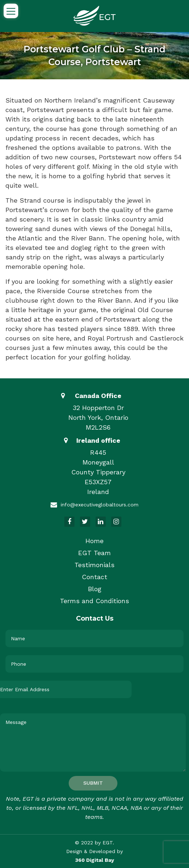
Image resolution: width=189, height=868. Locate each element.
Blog (95, 589)
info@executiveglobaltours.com (100, 505)
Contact (94, 577)
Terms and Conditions (94, 601)
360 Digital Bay (95, 860)
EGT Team (94, 553)
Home (94, 541)
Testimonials (94, 565)
